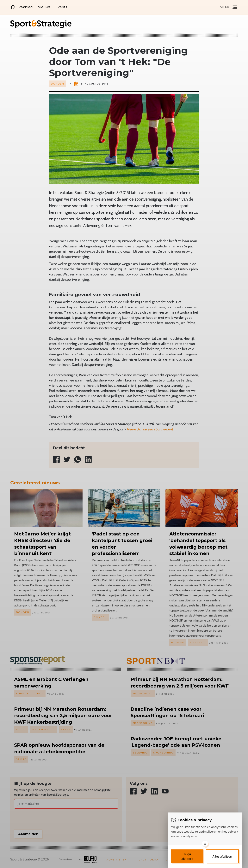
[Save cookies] (187, 856)
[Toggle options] (205, 844)
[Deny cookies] (222, 856)
